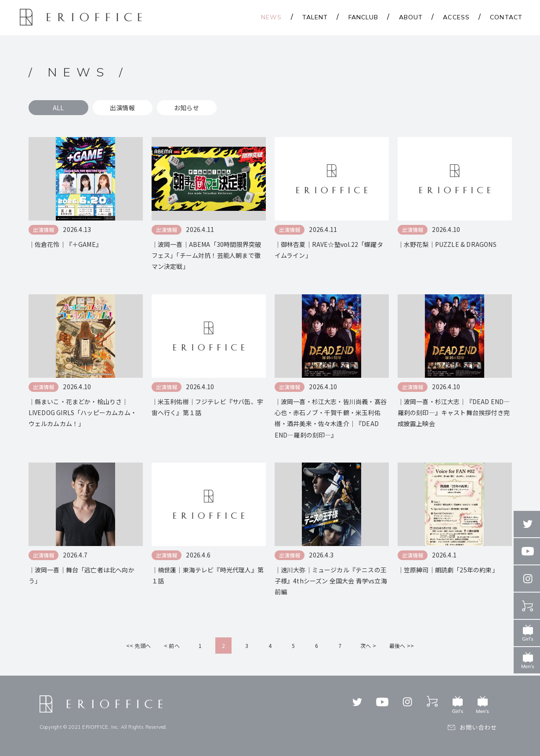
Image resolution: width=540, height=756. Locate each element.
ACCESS (456, 17)
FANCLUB (364, 17)
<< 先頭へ (138, 646)
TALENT (315, 17)
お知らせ (187, 108)
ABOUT (411, 17)
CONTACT (506, 17)
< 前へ (172, 646)
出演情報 (122, 108)
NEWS (271, 17)
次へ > (368, 646)
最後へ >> (402, 646)
